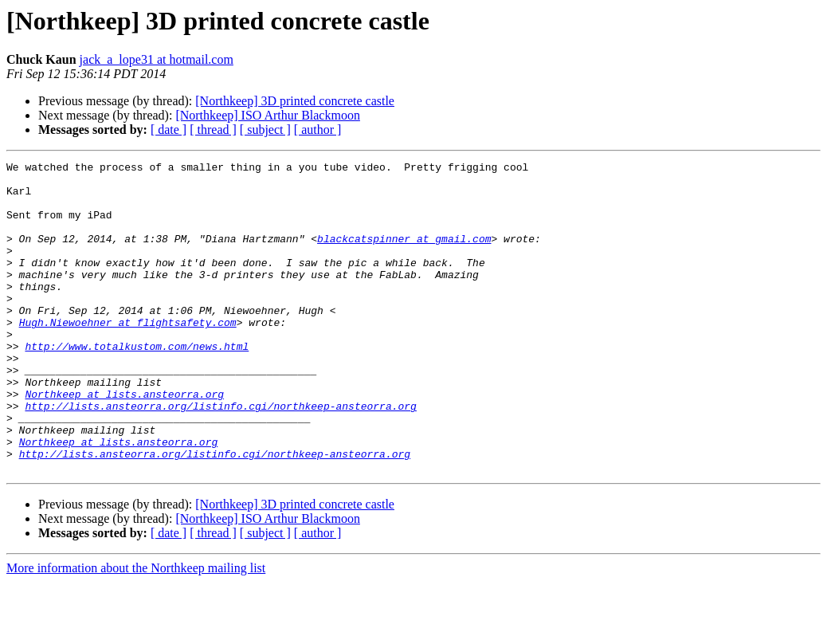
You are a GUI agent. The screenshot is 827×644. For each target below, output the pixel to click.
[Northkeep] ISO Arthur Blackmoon (268, 115)
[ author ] (318, 130)
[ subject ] (265, 130)
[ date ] (169, 130)
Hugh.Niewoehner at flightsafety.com (128, 355)
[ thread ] (213, 130)
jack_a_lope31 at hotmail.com (157, 59)
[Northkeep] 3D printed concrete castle (295, 101)
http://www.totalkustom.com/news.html (137, 384)
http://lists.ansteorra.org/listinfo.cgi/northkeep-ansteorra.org (220, 456)
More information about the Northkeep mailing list (136, 630)
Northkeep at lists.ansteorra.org (124, 442)
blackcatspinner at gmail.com (404, 255)
